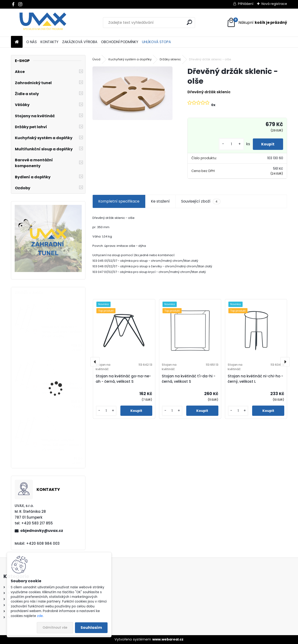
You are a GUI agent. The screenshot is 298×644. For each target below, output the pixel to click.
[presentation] (95, 362)
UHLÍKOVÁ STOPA (156, 42)
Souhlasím (91, 628)
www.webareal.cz (168, 639)
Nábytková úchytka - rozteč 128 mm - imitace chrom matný (61, 445)
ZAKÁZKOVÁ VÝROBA (80, 42)
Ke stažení (160, 201)
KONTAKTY (49, 42)
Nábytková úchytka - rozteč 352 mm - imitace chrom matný (62, 388)
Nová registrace (274, 4)
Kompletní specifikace (119, 201)
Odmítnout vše (55, 628)
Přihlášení (246, 4)
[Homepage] (17, 42)
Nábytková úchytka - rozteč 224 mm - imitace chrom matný (62, 332)
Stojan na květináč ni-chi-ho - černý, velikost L (255, 379)
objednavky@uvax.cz (42, 531)
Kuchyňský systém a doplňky (130, 59)
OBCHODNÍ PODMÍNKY (120, 42)
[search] (189, 22)
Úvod (96, 59)
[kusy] (230, 144)
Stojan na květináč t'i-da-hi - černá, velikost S (189, 379)
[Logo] (43, 23)
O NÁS (32, 42)
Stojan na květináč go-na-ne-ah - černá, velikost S (123, 379)
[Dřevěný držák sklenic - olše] (132, 93)
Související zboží (201, 201)
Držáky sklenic (170, 59)
